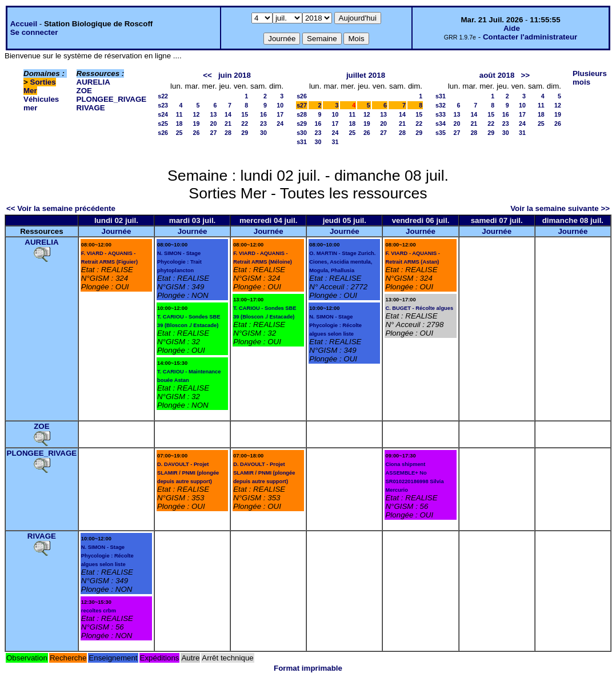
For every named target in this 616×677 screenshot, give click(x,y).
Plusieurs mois (590, 78)
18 (179, 124)
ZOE (84, 91)
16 (263, 114)
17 (280, 114)
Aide (512, 28)
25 (179, 133)
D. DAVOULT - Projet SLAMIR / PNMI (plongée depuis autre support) (188, 473)
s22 (163, 96)
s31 (302, 142)
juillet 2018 (366, 75)
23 (263, 124)
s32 (441, 105)
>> (525, 75)
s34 (441, 124)
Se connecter (34, 32)
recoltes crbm (99, 611)
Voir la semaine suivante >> (560, 208)
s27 (302, 105)
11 (179, 114)
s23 (163, 105)
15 (245, 114)
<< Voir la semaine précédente (61, 208)
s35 (441, 133)
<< (207, 75)
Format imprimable (308, 668)
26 (197, 133)
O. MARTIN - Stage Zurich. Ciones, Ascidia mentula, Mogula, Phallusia (342, 262)
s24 (163, 114)
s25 (163, 124)
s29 (302, 124)
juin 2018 (235, 75)
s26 (163, 133)
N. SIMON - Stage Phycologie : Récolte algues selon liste (335, 325)
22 (245, 124)
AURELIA (93, 82)
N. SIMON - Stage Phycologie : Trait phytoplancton (179, 262)
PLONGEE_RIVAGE (112, 99)
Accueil (24, 24)
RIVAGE (91, 108)
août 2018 (497, 75)
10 (280, 105)
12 (197, 114)
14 (228, 114)
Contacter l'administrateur (530, 37)
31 (335, 142)
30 (263, 133)
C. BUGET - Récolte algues (419, 308)
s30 (302, 133)
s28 (302, 114)
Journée (116, 231)
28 (228, 133)
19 (197, 124)
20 (214, 124)
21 (228, 124)
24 (280, 124)
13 (214, 114)
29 (245, 133)
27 (214, 133)
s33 (441, 114)
